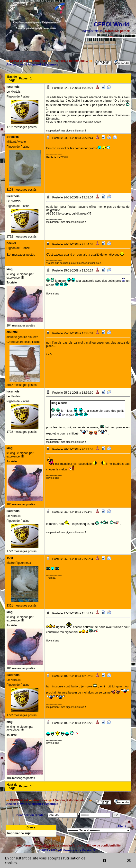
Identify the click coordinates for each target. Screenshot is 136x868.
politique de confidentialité (102, 846)
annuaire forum (70, 846)
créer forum (23, 846)
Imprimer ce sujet (19, 833)
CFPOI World (19, 61)
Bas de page (12, 78)
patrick (125, 31)
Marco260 (112, 31)
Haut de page (12, 786)
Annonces (40, 61)
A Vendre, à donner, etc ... (70, 61)
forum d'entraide (46, 846)
